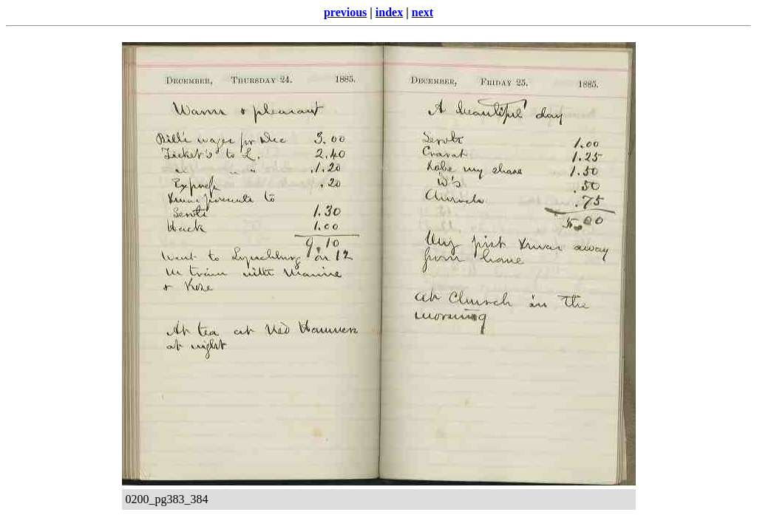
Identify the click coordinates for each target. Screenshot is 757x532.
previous (345, 12)
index (389, 12)
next (422, 12)
